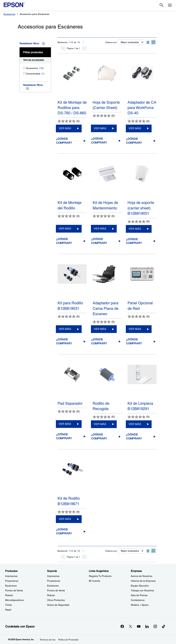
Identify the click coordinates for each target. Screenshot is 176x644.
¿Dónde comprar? (64, 141)
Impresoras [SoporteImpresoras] (53, 576)
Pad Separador (70, 403)
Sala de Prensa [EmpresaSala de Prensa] (139, 595)
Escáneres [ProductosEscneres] (11, 586)
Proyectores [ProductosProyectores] (12, 581)
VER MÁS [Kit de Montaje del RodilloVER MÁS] (65, 229)
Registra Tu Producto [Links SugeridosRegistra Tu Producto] (100, 576)
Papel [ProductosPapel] (8, 610)
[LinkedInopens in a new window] (147, 626)
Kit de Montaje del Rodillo (70, 205)
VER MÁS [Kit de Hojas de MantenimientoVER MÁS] (100, 229)
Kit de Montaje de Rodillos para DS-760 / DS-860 (72, 108)
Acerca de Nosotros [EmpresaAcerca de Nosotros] (142, 576)
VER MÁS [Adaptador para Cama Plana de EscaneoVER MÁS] (100, 329)
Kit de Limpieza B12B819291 (140, 406)
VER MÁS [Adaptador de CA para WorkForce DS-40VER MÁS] (135, 128)
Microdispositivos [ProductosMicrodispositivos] (14, 600)
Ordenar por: (111, 42)
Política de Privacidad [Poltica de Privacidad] (68, 640)
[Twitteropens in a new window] (130, 626)
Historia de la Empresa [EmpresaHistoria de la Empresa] (143, 581)
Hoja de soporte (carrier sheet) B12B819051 (141, 208)
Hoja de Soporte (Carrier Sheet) (106, 105)
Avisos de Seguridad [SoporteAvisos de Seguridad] (58, 605)
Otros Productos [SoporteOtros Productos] (56, 600)
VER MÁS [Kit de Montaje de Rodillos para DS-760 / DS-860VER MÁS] (65, 128)
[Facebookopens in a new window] (122, 626)
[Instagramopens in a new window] (155, 626)
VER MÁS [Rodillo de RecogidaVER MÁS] (100, 424)
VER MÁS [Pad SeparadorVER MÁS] (65, 424)
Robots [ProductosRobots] (9, 595)
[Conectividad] (24, 73)
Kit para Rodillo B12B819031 (70, 306)
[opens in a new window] (163, 626)
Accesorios (9, 14)
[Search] (162, 5)
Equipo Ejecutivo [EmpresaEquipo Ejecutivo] (140, 586)
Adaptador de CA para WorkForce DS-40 (142, 108)
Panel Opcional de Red (140, 306)
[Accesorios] (24, 68)
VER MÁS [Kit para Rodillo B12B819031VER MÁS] (65, 329)
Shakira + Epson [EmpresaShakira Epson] (140, 605)
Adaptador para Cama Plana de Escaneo (106, 308)
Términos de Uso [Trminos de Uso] (48, 640)
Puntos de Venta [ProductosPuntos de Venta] (14, 590)
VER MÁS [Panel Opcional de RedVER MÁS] (135, 329)
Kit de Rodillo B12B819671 (69, 501)
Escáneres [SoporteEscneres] (53, 586)
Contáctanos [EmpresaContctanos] (138, 600)
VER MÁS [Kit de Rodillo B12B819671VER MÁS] (65, 519)
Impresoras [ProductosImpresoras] (11, 576)
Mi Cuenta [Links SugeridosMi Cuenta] (94, 581)
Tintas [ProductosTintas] (9, 605)
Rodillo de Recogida (101, 406)
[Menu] (170, 5)
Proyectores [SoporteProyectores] (54, 581)
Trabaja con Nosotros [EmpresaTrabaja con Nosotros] (142, 590)
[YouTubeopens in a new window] (139, 626)
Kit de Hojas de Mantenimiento (105, 205)
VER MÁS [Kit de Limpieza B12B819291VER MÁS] (135, 424)
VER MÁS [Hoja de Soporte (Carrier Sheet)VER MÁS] (100, 128)
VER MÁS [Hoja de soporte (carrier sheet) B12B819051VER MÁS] (135, 229)
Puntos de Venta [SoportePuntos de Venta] (56, 590)
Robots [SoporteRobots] (51, 595)
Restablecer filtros (29, 43)
